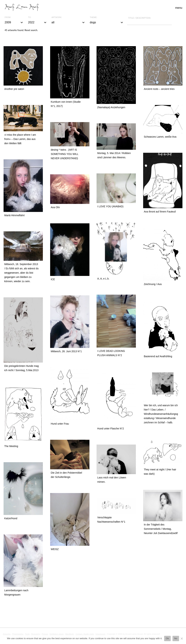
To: (30, 17)
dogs (107, 22)
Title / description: (140, 18)
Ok (167, 638)
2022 (38, 22)
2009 (14, 22)
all (69, 22)
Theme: (94, 17)
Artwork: (57, 17)
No (176, 638)
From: (8, 17)
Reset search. (31, 30)
